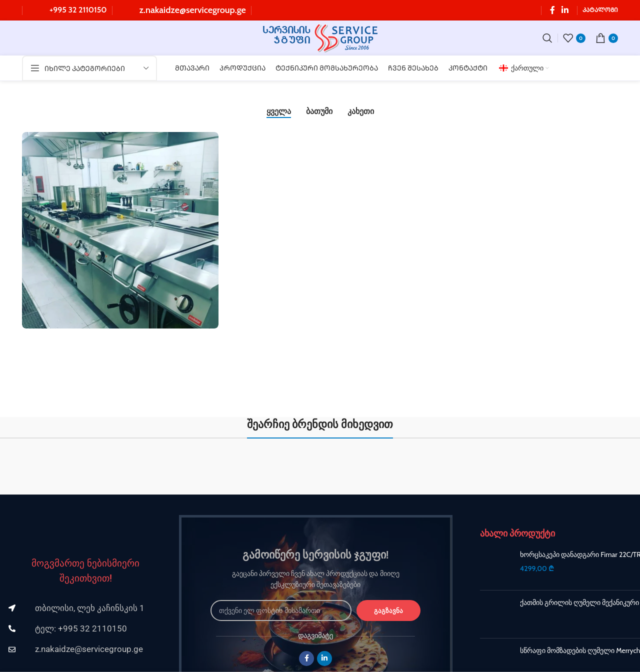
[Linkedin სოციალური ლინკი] (565, 10)
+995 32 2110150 (78, 10)
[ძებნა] (547, 38)
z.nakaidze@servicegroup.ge (193, 10)
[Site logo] (320, 37)
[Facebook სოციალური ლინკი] (552, 10)
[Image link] (85, 527)
